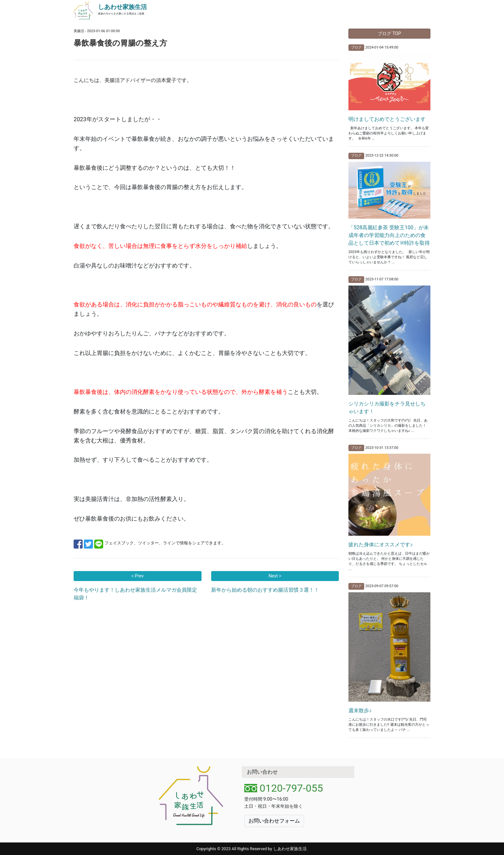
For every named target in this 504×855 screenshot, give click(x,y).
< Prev (138, 576)
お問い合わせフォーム (274, 821)
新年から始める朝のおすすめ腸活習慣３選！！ (265, 590)
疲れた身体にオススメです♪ (381, 545)
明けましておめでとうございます (387, 119)
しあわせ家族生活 (122, 7)
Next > (275, 576)
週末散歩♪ (360, 710)
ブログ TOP (389, 33)
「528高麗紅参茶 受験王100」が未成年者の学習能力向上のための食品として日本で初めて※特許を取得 (389, 235)
